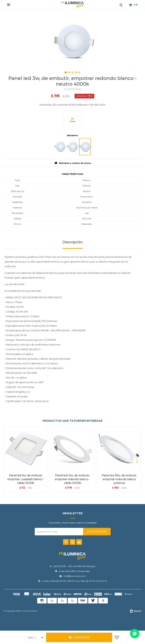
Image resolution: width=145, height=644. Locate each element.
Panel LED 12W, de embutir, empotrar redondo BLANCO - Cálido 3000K (72, 479)
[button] (137, 461)
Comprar (81, 637)
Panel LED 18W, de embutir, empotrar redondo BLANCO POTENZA (119, 479)
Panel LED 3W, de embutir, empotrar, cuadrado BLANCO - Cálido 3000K (26, 479)
